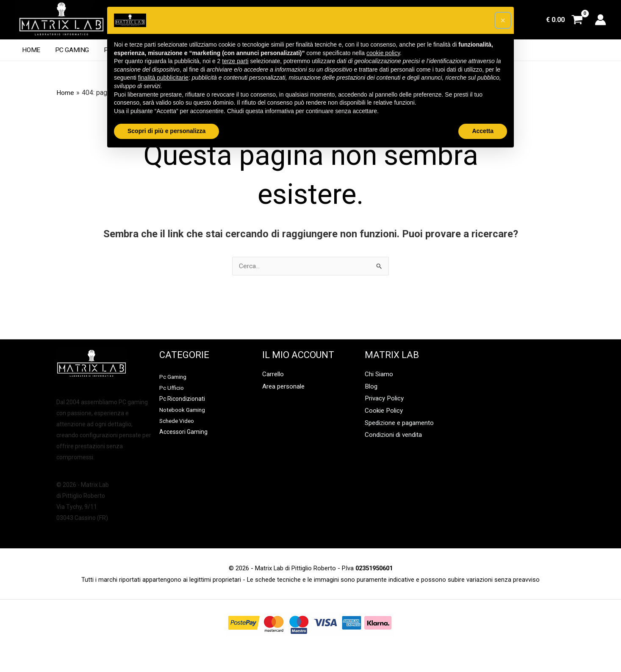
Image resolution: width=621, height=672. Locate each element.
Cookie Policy (385, 412)
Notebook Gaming (183, 410)
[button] (503, 20)
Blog (371, 387)
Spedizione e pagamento (402, 425)
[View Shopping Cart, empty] (564, 20)
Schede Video (178, 421)
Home (30, 50)
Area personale (285, 387)
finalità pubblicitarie (163, 78)
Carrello (274, 375)
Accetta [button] (483, 131)
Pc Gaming (69, 50)
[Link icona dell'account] (600, 20)
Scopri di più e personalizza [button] (166, 131)
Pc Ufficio (172, 388)
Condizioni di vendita (396, 438)
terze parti (235, 61)
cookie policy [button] (383, 53)
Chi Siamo (380, 375)
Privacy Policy (386, 400)
